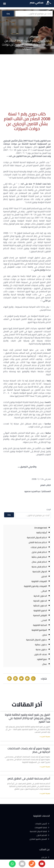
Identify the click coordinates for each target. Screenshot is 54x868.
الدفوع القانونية (40, 610)
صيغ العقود (42, 659)
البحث (49, 509)
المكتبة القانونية (40, 625)
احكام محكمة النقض (38, 542)
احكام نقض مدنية (39, 567)
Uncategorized (41, 528)
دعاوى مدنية (41, 649)
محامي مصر (37, 2)
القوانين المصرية (40, 615)
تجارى (44, 635)
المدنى (44, 620)
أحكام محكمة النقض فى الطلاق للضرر (29, 778)
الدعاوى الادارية (40, 596)
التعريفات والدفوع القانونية (35, 586)
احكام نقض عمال (39, 562)
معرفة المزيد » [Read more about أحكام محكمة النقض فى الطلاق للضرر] (45, 794)
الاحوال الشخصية (40, 571)
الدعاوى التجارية (40, 601)
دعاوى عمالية (41, 645)
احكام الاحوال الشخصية (37, 537)
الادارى (44, 576)
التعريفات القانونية (39, 581)
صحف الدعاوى (41, 654)
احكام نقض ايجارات (39, 547)
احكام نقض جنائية (39, 557)
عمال (45, 664)
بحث (8, 14)
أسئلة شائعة (42, 533)
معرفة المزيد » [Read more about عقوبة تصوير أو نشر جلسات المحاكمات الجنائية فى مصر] (45, 767)
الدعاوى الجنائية (40, 606)
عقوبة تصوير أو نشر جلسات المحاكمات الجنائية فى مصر (29, 750)
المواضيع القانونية (39, 630)
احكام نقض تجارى (39, 552)
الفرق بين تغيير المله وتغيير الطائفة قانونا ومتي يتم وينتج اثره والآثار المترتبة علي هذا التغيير (28, 718)
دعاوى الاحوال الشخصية (37, 640)
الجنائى (44, 591)
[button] (4, 4)
